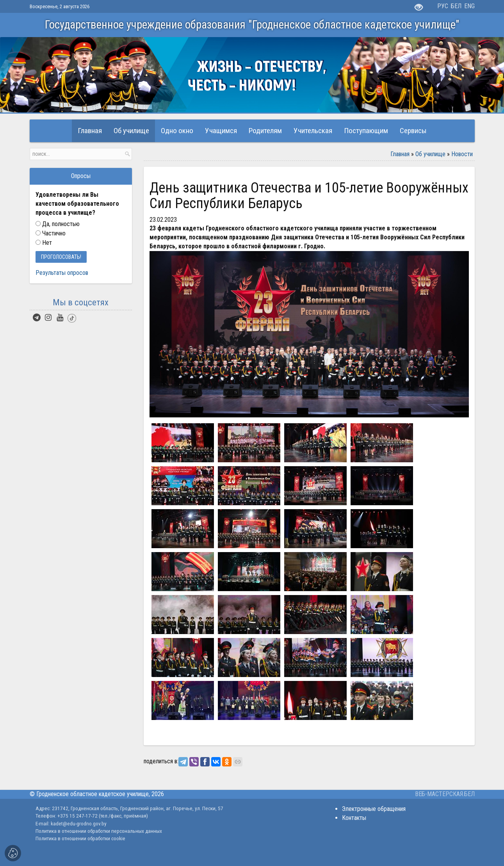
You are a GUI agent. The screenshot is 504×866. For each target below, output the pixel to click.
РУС (443, 6)
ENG (469, 6)
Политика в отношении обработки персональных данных (99, 831)
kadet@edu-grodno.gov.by (78, 823)
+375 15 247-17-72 (78, 816)
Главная (400, 154)
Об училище (430, 154)
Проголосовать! (61, 257)
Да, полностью (58, 224)
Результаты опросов (62, 273)
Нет (44, 243)
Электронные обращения (374, 809)
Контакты (354, 818)
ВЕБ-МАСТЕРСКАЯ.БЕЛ (445, 794)
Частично (51, 233)
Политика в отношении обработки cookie (80, 838)
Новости (462, 154)
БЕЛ (456, 6)
